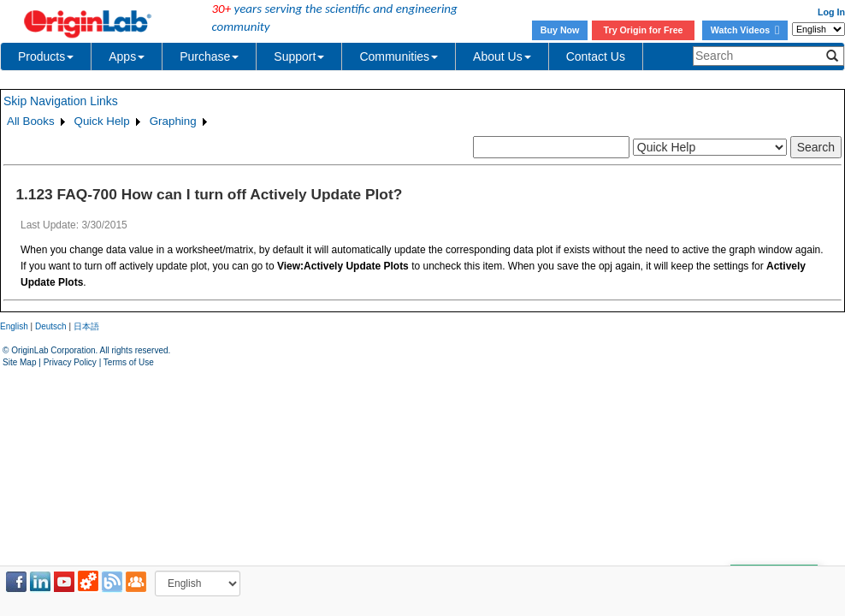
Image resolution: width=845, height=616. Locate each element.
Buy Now (560, 30)
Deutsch (51, 326)
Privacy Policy (70, 362)
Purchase (209, 56)
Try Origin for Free (644, 30)
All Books (31, 121)
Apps (127, 56)
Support (299, 56)
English (14, 326)
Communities (399, 56)
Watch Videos (745, 30)
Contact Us (596, 56)
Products (46, 56)
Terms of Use (129, 362)
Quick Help (102, 121)
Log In (831, 12)
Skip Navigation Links (61, 101)
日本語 (86, 326)
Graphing (173, 121)
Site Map (19, 362)
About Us (502, 56)
